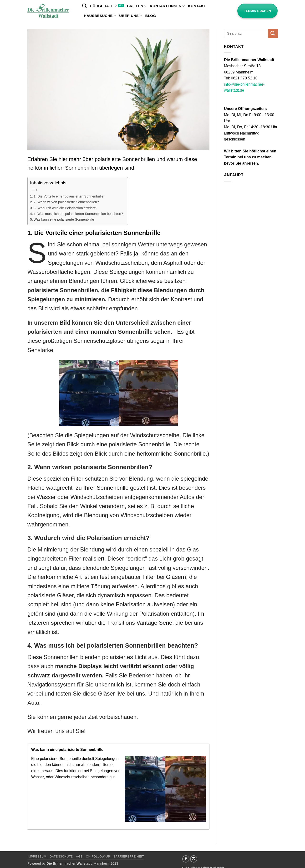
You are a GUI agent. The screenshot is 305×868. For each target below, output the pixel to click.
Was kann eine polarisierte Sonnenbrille (64, 219)
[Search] (84, 6)
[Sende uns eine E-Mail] (194, 859)
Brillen (137, 6)
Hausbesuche (100, 16)
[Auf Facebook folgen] (186, 859)
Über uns (130, 16)
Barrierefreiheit (129, 857)
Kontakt (197, 6)
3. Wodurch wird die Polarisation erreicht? (65, 208)
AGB (79, 857)
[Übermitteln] (273, 33)
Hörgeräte (103, 6)
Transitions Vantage (132, 623)
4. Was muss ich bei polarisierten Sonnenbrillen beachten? (78, 214)
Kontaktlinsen (167, 6)
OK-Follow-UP (98, 857)
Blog (150, 16)
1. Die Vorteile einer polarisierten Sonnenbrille (69, 196)
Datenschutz (61, 857)
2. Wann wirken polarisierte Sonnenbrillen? (66, 202)
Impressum (37, 857)
